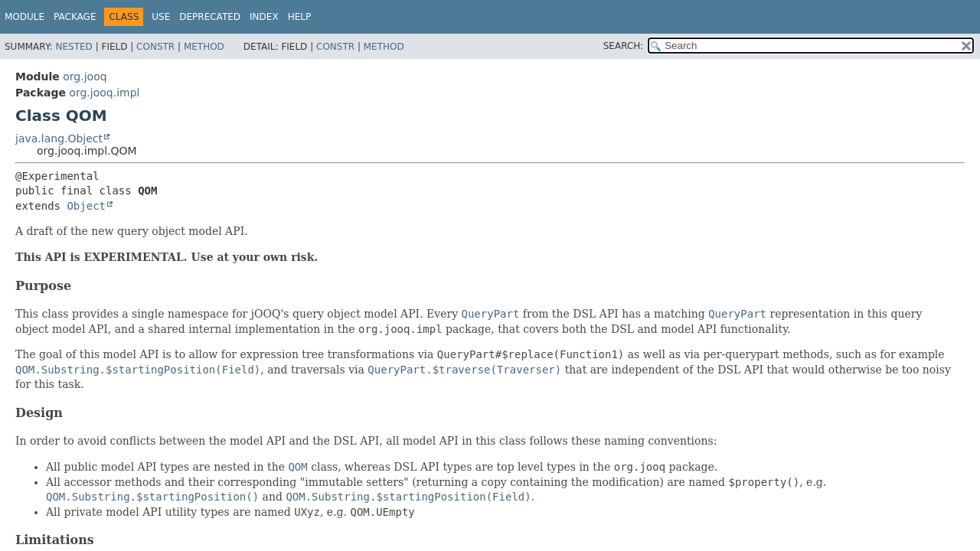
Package (75, 17)
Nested (73, 47)
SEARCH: (624, 46)
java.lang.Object (59, 139)
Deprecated (210, 17)
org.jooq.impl (104, 93)
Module (24, 17)
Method (204, 47)
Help (300, 17)
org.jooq (85, 77)
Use (161, 17)
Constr (155, 47)
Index (264, 17)
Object (86, 206)
